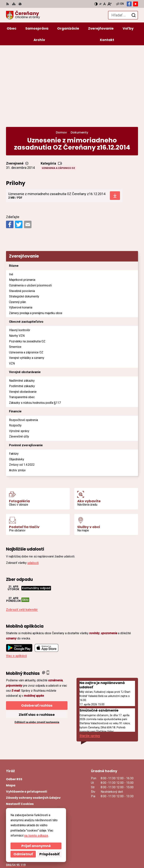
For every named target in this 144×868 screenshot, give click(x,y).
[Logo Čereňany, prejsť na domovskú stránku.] (23, 15)
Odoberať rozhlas (37, 630)
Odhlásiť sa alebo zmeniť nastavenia (37, 647)
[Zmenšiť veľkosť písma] (100, 4)
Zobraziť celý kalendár (22, 534)
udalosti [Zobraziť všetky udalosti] (33, 487)
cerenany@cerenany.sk (23, 798)
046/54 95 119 (16, 789)
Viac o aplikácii (16, 580)
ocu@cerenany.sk (19, 794)
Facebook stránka (19, 803)
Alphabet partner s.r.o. (57, 848)
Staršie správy (90, 660)
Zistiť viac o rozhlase (37, 639)
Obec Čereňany (51, 853)
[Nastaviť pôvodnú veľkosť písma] (105, 4)
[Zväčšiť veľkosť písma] (109, 4)
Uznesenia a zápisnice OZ (58, 92)
